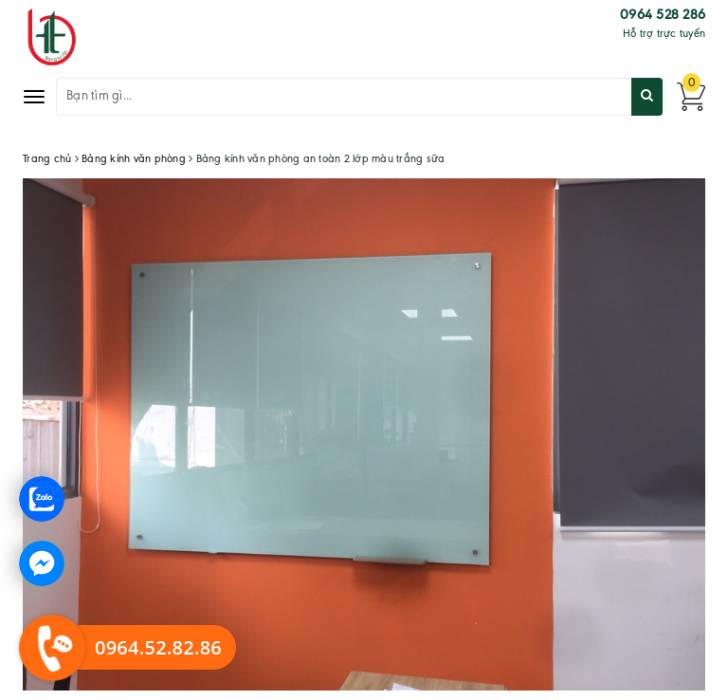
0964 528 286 (663, 16)
